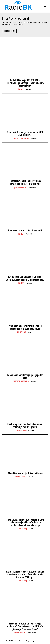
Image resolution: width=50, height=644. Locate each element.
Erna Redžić (32, 188)
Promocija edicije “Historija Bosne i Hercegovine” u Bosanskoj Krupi (25, 327)
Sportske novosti (21, 477)
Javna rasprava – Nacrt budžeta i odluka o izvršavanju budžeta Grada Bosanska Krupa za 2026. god (25, 574)
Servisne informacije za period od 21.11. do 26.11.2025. (25, 134)
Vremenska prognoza (22, 381)
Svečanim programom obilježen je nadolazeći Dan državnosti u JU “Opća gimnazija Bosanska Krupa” (25, 626)
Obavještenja (22, 430)
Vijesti (22, 89)
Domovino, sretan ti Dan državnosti (25, 231)
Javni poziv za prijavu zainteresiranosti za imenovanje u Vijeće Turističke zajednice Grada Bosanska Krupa (25, 523)
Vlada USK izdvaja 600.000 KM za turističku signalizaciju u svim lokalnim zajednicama (25, 83)
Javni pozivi (22, 529)
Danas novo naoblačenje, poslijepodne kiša (25, 376)
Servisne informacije (22, 139)
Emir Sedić (32, 477)
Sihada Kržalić (32, 633)
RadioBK (29, 89)
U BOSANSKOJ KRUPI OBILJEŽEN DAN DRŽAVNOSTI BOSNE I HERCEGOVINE (25, 183)
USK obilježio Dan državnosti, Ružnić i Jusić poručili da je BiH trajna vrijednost (25, 278)
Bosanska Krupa (21, 188)
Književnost (22, 332)
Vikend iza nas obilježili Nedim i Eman (25, 473)
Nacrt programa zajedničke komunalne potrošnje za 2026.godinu (25, 426)
